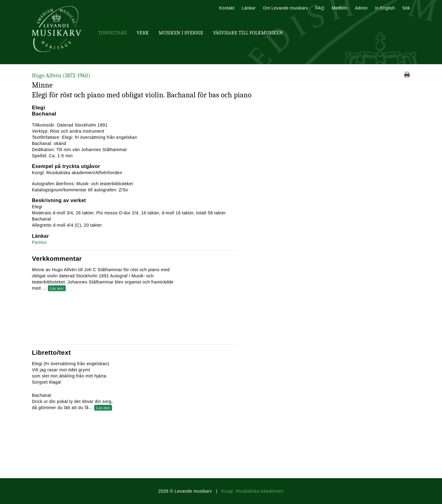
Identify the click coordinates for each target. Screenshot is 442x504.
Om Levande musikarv (286, 8)
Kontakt (227, 8)
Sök (406, 8)
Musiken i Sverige (181, 33)
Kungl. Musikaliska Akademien (252, 491)
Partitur (39, 242)
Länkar (249, 8)
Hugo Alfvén (61, 76)
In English (385, 8)
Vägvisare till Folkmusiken (248, 33)
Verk (143, 33)
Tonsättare (112, 33)
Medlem (339, 8)
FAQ (320, 8)
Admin (361, 8)
